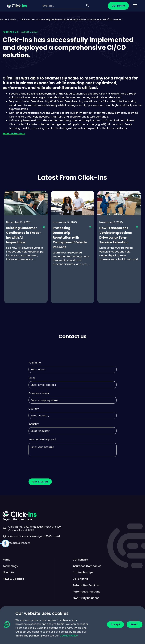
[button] (5, 543)
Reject (135, 624)
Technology (10, 566)
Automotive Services (86, 585)
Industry (34, 424)
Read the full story (14, 133)
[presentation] (53, 466)
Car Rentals (80, 560)
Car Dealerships (83, 572)
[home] (17, 6)
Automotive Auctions (86, 592)
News (13, 20)
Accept (115, 624)
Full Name (35, 363)
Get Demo (118, 6)
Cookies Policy (69, 636)
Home (3, 20)
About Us (8, 572)
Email (32, 378)
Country (34, 409)
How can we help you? (43, 439)
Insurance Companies (87, 566)
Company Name (39, 393)
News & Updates (13, 579)
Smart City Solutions (86, 598)
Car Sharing (80, 579)
